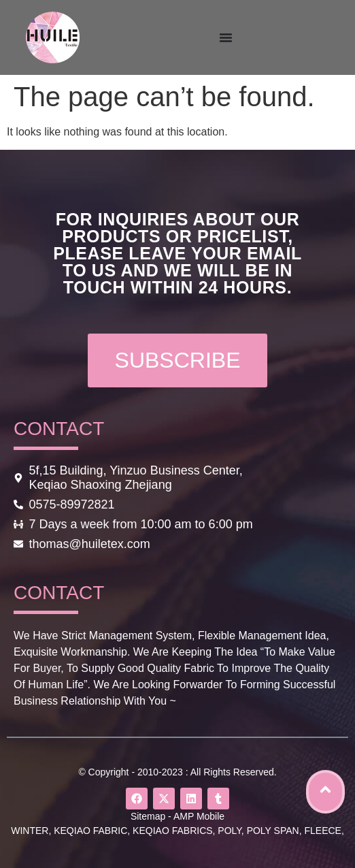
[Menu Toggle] (226, 37)
